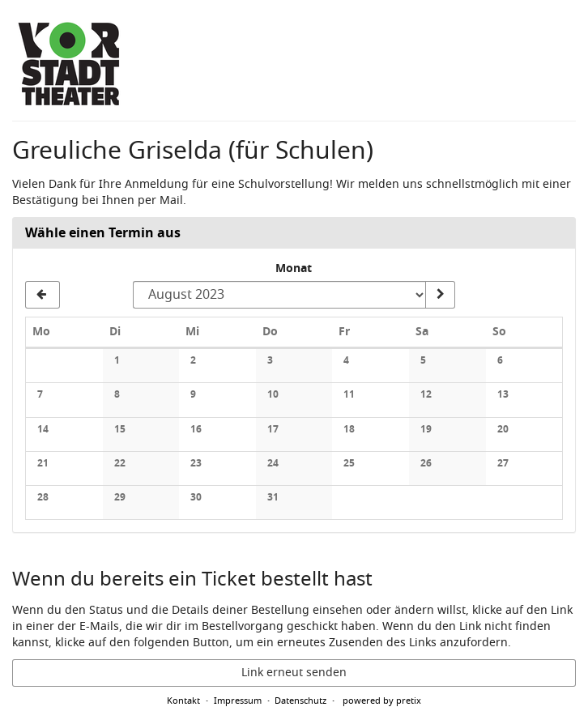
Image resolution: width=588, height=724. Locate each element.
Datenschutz (300, 701)
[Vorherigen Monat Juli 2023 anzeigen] (43, 295)
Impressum (238, 701)
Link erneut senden (294, 673)
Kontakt (183, 701)
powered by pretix (382, 701)
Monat (294, 269)
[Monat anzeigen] (440, 295)
